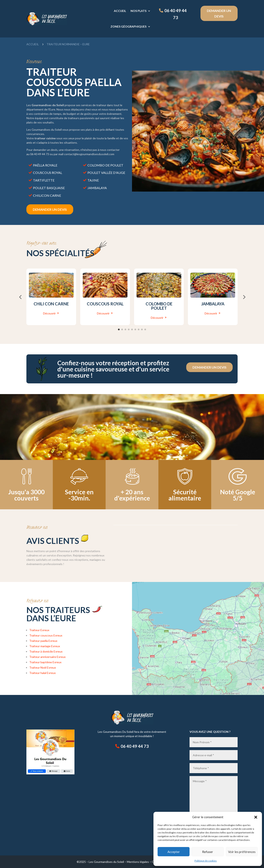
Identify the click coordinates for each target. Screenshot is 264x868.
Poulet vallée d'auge (106, 173)
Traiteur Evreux (39, 630)
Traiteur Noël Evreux (43, 667)
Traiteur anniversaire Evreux (47, 657)
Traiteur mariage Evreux (45, 646)
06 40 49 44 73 (176, 14)
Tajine (93, 180)
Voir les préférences (242, 852)
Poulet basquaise (49, 188)
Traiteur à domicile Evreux (46, 651)
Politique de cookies (206, 861)
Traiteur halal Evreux (42, 673)
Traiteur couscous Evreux (46, 635)
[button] (256, 817)
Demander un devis (219, 13)
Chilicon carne (47, 195)
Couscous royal (48, 173)
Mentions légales (138, 862)
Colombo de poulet (105, 165)
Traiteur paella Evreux (43, 641)
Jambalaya (97, 188)
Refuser (208, 852)
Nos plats (138, 11)
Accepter (174, 852)
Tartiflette (44, 180)
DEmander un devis (50, 209)
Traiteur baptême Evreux (45, 662)
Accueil (120, 11)
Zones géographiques (128, 26)
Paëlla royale (45, 165)
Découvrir (49, 313)
